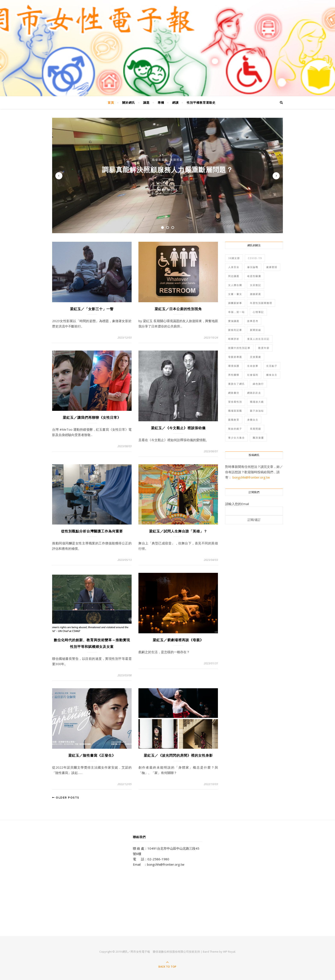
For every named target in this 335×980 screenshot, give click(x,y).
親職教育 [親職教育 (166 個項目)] (234, 420)
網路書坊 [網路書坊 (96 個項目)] (234, 393)
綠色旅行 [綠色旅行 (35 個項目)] (258, 384)
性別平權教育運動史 (201, 102)
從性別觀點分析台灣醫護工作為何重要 (92, 531)
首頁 (111, 102)
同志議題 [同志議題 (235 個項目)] (234, 276)
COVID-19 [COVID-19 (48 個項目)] (255, 258)
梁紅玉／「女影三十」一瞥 (92, 309)
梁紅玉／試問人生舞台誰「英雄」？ (178, 531)
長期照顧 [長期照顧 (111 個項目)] (256, 429)
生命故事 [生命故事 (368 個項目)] (253, 366)
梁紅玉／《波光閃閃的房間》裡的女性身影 (178, 755)
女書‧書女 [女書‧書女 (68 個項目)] (235, 294)
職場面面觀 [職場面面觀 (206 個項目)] (235, 411)
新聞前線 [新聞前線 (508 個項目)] (256, 330)
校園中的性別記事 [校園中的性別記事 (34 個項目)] (239, 348)
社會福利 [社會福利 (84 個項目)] (253, 375)
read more (167, 190)
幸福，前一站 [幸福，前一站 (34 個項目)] (237, 312)
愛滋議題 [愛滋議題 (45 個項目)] (234, 321)
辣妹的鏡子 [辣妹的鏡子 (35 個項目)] (235, 429)
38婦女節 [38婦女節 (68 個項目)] (234, 258)
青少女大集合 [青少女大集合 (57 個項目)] (237, 438)
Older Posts (66, 798)
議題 (146, 102)
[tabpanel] (167, 175)
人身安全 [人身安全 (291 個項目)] (234, 267)
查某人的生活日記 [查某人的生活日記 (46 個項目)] (258, 339)
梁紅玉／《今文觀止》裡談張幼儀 (178, 428)
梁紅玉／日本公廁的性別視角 (178, 309)
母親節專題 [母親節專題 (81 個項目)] (235, 357)
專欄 (161, 102)
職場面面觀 (160, 160)
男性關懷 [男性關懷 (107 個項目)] (234, 375)
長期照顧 (176, 160)
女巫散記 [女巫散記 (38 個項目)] (256, 285)
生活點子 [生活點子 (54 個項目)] (272, 366)
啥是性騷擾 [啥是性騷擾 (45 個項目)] (254, 276)
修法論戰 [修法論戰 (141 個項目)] (253, 267)
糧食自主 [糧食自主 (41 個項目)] (272, 375)
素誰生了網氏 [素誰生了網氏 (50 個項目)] (237, 384)
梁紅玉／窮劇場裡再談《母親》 (178, 640)
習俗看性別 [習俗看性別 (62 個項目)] (235, 402)
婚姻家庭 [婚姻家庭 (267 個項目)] (256, 294)
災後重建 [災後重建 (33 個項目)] (256, 357)
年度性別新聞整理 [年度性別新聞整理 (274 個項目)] (261, 303)
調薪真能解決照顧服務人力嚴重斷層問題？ (167, 170)
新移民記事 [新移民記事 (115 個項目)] (235, 330)
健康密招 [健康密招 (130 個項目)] (272, 267)
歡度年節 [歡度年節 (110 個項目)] (264, 348)
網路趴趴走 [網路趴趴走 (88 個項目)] (254, 393)
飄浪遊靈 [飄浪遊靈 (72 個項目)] (258, 438)
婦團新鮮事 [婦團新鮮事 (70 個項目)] (235, 303)
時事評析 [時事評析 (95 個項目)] (234, 339)
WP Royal (229, 952)
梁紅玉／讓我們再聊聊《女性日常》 (92, 418)
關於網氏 (129, 102)
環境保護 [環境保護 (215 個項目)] (234, 366)
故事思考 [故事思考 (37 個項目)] (253, 321)
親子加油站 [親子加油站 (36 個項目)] (257, 411)
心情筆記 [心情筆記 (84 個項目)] (258, 312)
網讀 (175, 102)
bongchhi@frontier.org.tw (251, 477)
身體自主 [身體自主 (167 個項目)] (253, 420)
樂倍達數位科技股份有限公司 (171, 952)
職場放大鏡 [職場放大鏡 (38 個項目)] (257, 402)
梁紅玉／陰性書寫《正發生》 (92, 755)
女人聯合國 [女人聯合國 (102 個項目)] (235, 285)
